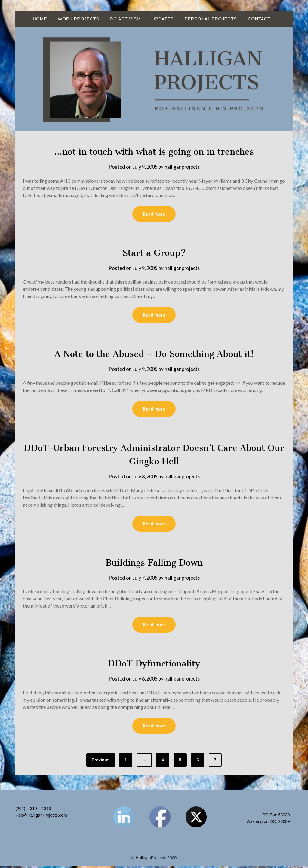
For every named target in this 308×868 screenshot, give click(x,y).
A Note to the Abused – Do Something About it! (154, 354)
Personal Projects (211, 19)
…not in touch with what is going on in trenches (154, 151)
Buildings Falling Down (154, 563)
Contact (259, 19)
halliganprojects (183, 167)
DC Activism (125, 19)
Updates (163, 19)
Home (40, 19)
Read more (154, 214)
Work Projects (78, 19)
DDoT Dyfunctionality (154, 665)
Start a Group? (154, 253)
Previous (101, 762)
